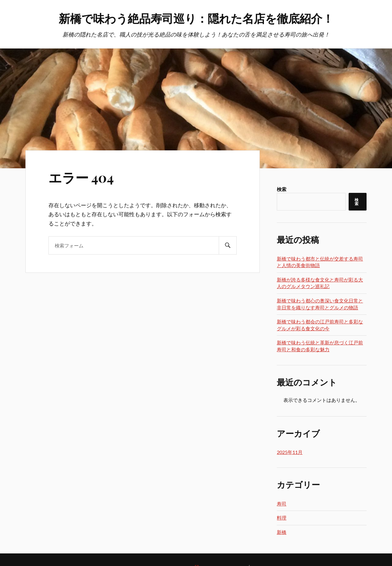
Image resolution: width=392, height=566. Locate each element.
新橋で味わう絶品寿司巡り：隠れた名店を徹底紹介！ (196, 18)
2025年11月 (290, 452)
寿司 (282, 504)
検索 (282, 189)
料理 (282, 518)
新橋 (282, 532)
